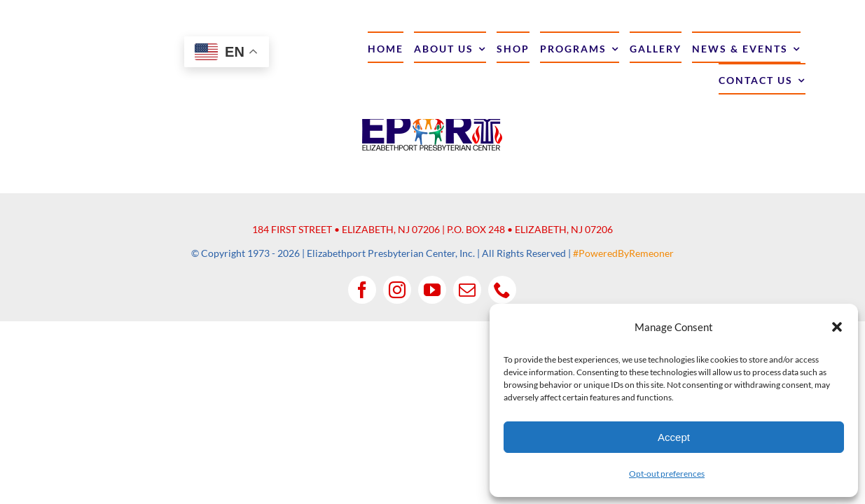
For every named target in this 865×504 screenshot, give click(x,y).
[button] (837, 327)
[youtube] (432, 290)
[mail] (467, 290)
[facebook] (362, 290)
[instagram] (397, 290)
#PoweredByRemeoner (623, 253)
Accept (674, 437)
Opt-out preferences (667, 474)
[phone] (502, 290)
